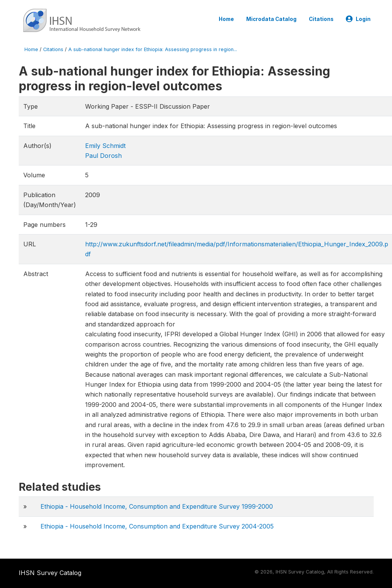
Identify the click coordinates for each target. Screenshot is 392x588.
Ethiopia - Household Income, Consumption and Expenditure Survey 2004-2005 (157, 526)
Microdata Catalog (271, 19)
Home (226, 19)
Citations (321, 19)
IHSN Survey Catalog (50, 573)
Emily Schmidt (105, 146)
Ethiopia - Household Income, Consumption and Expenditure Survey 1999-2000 (157, 506)
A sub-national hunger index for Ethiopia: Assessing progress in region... (153, 49)
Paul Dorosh (103, 156)
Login (358, 19)
